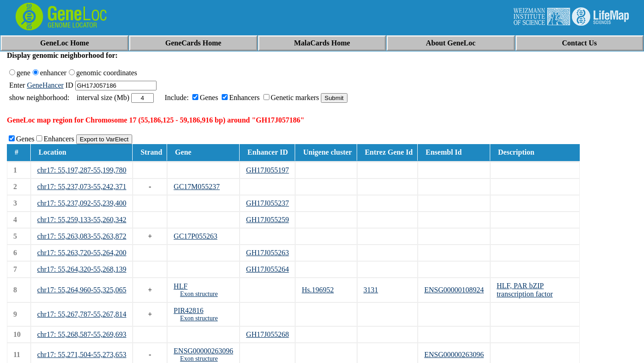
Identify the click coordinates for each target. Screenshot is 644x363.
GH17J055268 (267, 334)
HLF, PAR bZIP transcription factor (525, 290)
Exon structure (199, 294)
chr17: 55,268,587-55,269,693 (82, 334)
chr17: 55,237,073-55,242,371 (82, 187)
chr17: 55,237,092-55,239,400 (82, 203)
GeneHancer (45, 85)
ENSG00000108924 (454, 290)
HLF (180, 286)
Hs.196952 (318, 290)
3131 (371, 290)
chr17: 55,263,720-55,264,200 (82, 253)
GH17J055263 (267, 253)
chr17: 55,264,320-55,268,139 (82, 269)
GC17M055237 (196, 187)
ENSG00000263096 (203, 351)
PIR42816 (188, 310)
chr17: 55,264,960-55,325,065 (82, 290)
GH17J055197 (267, 170)
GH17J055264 (267, 269)
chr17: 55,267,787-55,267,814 (82, 314)
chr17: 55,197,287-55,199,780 (82, 170)
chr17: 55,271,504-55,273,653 (82, 355)
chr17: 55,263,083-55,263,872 (82, 236)
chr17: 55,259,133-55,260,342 (82, 220)
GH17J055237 (267, 203)
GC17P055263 (195, 236)
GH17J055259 (267, 220)
